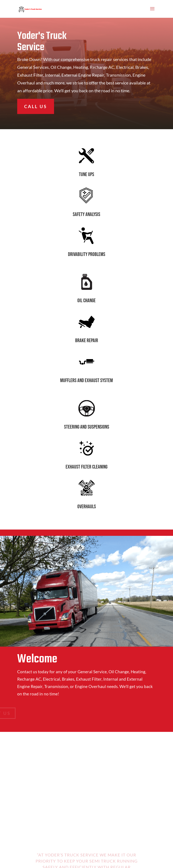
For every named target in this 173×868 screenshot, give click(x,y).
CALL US (36, 106)
